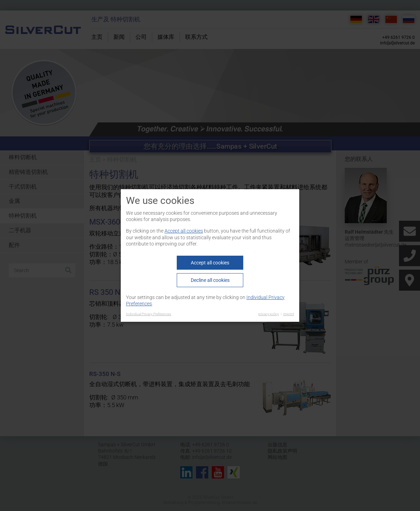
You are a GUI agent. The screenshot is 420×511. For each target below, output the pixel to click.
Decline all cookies (210, 280)
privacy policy (269, 314)
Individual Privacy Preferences (149, 314)
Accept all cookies (184, 231)
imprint (289, 314)
